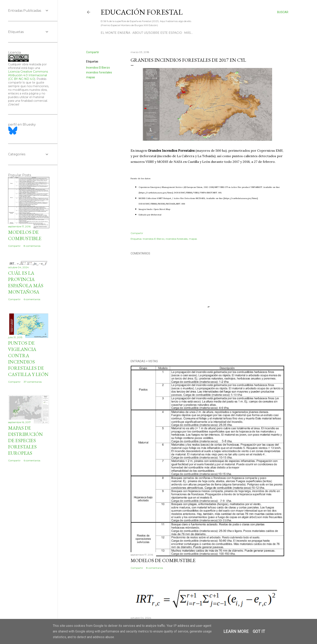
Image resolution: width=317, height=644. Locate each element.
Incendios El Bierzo (98, 68)
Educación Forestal (142, 12)
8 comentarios (155, 568)
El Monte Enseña (115, 33)
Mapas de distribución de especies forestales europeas (25, 440)
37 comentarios (33, 382)
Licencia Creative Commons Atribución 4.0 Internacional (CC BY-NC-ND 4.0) (28, 75)
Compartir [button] (93, 52)
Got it (259, 631)
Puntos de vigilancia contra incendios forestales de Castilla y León (28, 359)
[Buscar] (283, 12)
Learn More (236, 631)
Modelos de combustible (163, 560)
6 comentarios (32, 299)
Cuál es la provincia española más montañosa (26, 282)
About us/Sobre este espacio (157, 33)
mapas (91, 77)
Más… (188, 33)
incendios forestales (99, 72)
